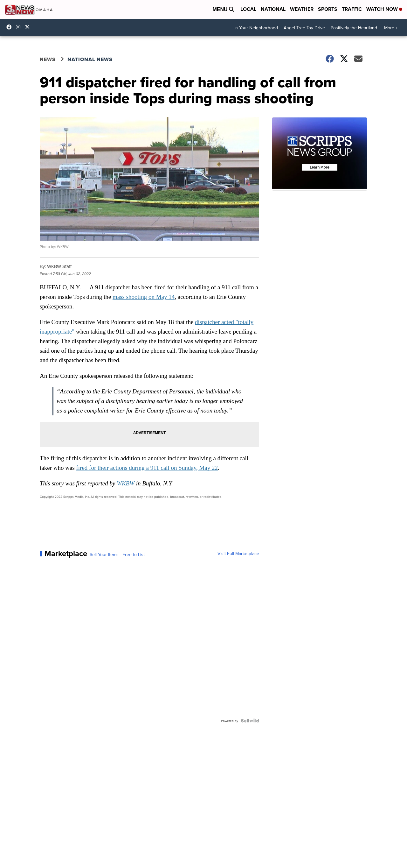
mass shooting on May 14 (144, 297)
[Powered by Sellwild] (250, 721)
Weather (302, 9)
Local (248, 9)
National (273, 9)
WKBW (126, 483)
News (48, 59)
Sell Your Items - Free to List (117, 554)
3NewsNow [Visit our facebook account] (10, 27)
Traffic (352, 9)
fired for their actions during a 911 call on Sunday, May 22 (147, 468)
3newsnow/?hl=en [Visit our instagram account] (20, 27)
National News (90, 59)
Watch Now (384, 9)
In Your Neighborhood (256, 28)
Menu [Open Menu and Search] (223, 9)
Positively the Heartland (354, 28)
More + (391, 28)
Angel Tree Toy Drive (304, 28)
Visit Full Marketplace (238, 554)
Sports (328, 9)
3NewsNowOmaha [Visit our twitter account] (29, 27)
